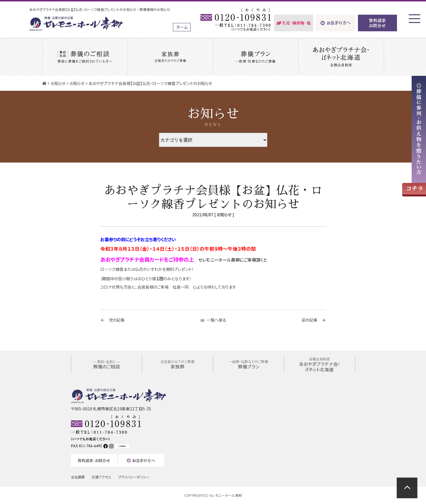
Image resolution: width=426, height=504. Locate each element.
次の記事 (112, 320)
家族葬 (178, 364)
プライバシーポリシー (134, 477)
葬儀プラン (248, 364)
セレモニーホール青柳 (225, 495)
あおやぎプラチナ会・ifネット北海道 (320, 365)
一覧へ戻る (213, 320)
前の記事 (314, 320)
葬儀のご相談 (107, 364)
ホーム (182, 27)
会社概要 (78, 477)
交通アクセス (101, 477)
